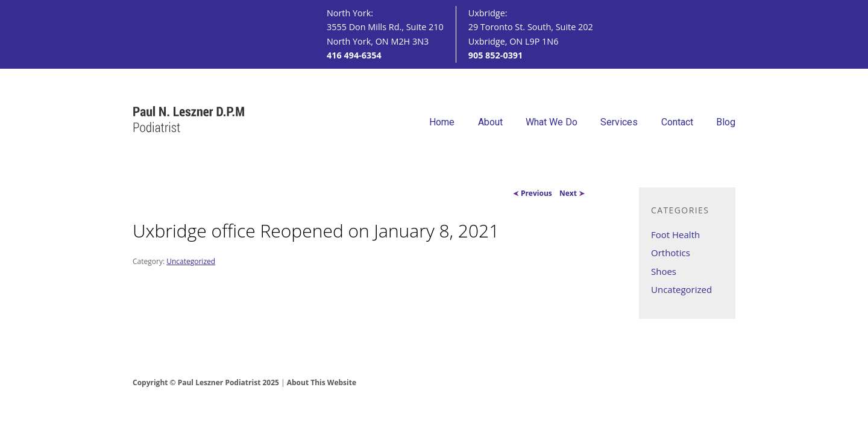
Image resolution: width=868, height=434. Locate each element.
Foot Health (675, 234)
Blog (726, 122)
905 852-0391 (496, 55)
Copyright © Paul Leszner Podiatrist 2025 (206, 382)
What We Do (552, 122)
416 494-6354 (354, 55)
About (490, 122)
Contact (677, 122)
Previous (533, 193)
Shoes (664, 271)
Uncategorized (191, 261)
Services (619, 122)
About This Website (322, 382)
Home (442, 122)
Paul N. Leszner (189, 120)
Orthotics (671, 253)
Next (572, 193)
